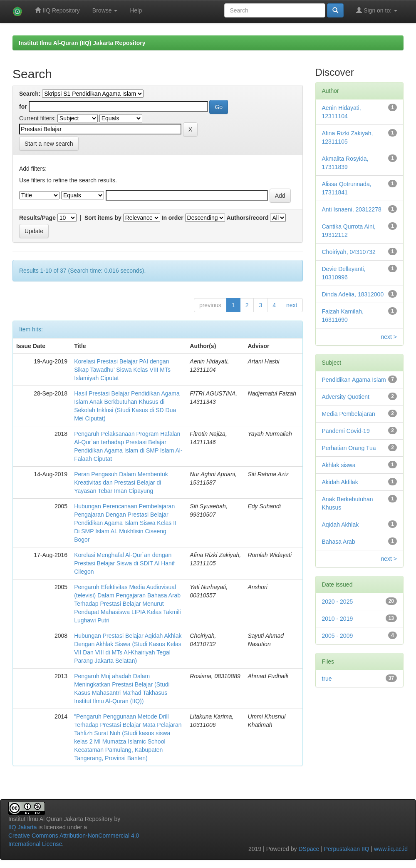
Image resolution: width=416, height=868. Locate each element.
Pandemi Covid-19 (346, 431)
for (23, 107)
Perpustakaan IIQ (347, 849)
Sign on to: (377, 10)
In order (173, 218)
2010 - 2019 (338, 619)
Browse (105, 10)
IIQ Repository (57, 10)
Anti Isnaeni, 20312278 (352, 209)
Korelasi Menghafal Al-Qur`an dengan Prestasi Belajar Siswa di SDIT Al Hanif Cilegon (124, 563)
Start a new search (49, 144)
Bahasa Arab (339, 542)
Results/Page (37, 218)
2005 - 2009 (338, 636)
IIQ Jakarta (22, 827)
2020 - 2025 (338, 602)
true (327, 679)
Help (136, 10)
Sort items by (103, 218)
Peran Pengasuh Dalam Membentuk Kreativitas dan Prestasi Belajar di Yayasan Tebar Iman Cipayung (121, 482)
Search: (30, 94)
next (292, 305)
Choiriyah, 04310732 (349, 252)
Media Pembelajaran (349, 414)
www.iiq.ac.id (391, 849)
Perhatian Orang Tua (349, 448)
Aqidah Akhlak (340, 525)
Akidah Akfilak (340, 482)
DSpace (309, 849)
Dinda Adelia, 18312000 (353, 294)
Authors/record (247, 218)
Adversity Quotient (346, 397)
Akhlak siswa (339, 465)
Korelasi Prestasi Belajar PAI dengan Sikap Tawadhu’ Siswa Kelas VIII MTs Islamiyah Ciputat (122, 370)
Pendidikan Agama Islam (354, 380)
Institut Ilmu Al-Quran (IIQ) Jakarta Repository (82, 43)
